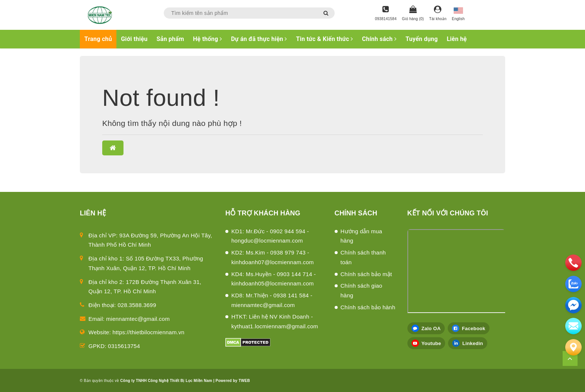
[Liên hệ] (573, 347)
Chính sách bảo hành (368, 307)
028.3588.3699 (137, 305)
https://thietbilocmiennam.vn (149, 332)
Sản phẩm (171, 39)
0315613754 (124, 346)
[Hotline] (386, 14)
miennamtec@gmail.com (138, 319)
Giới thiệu (134, 39)
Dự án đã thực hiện (259, 39)
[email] (573, 305)
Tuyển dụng (422, 39)
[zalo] (573, 284)
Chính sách (379, 39)
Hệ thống (207, 39)
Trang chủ (98, 39)
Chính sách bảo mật (366, 274)
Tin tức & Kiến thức (325, 39)
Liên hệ (457, 39)
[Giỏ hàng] (413, 14)
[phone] (573, 263)
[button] (113, 148)
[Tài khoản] (438, 14)
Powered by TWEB (233, 381)
